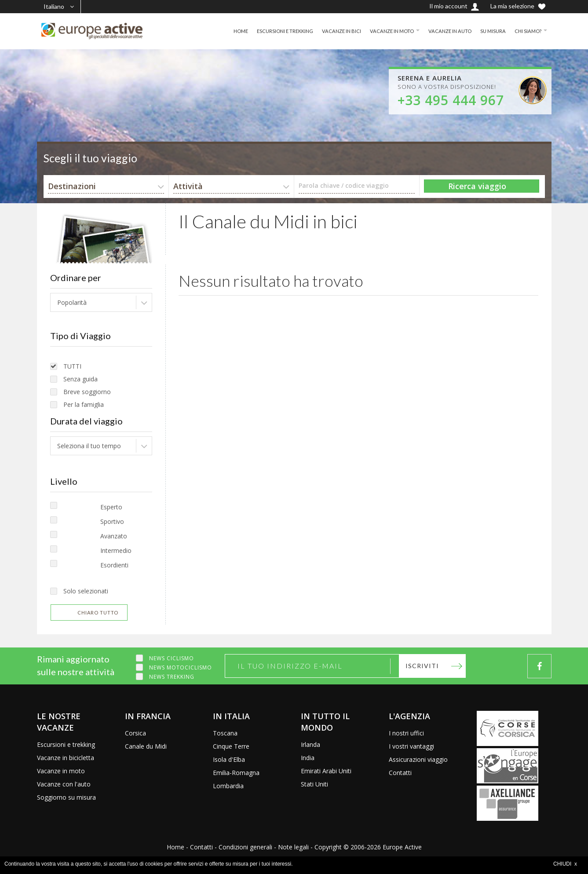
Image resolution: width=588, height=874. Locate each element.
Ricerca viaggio (477, 186)
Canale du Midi (146, 746)
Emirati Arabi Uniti (326, 771)
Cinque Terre (231, 746)
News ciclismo (172, 658)
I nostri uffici (406, 733)
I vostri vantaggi (411, 746)
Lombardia (228, 786)
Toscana (225, 733)
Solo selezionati (86, 591)
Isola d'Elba (229, 759)
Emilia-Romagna (236, 773)
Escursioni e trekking (66, 744)
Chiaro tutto (98, 613)
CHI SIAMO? (527, 31)
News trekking (172, 677)
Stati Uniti (314, 784)
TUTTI (72, 366)
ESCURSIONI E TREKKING (274, 31)
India (308, 758)
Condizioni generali (245, 847)
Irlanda (310, 744)
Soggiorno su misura (66, 797)
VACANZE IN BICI (333, 31)
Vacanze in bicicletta (66, 758)
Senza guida (80, 379)
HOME (227, 31)
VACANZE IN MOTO (385, 31)
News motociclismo (181, 667)
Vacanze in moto (61, 771)
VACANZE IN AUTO (446, 31)
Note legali (293, 847)
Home (175, 847)
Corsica (135, 733)
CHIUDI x (565, 864)
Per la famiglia (84, 404)
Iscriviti (422, 666)
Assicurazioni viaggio (418, 759)
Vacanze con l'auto (64, 784)
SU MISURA (491, 31)
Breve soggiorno (87, 392)
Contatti (400, 773)
